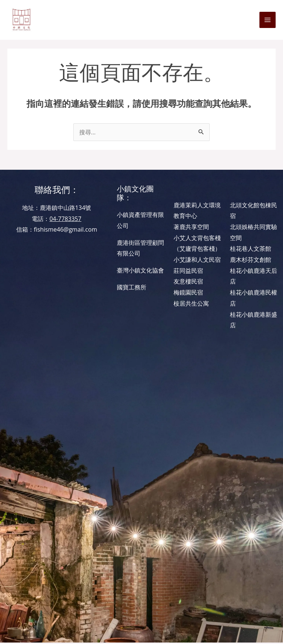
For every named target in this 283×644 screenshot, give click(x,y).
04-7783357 (65, 220)
